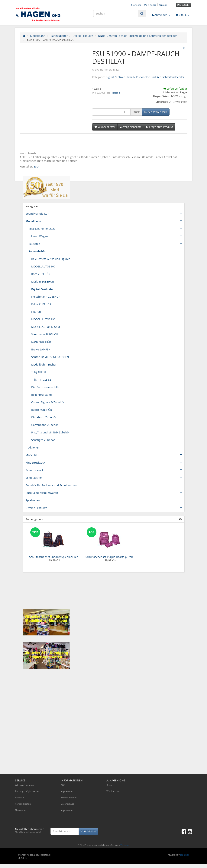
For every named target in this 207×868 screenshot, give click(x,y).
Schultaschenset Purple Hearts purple (110, 557)
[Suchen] (116, 13)
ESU (36, 166)
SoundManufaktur (105, 213)
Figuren (36, 312)
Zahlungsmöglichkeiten (27, 791)
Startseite (136, 5)
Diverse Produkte (105, 508)
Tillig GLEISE (39, 372)
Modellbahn (105, 221)
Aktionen (34, 447)
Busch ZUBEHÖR (42, 410)
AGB (63, 785)
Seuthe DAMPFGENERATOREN (50, 357)
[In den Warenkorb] (156, 112)
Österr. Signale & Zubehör (48, 402)
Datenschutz (67, 804)
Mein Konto (150, 5)
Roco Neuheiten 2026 (106, 228)
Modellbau (105, 455)
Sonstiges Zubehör (43, 440)
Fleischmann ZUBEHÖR (46, 297)
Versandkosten (23, 804)
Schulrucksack (105, 470)
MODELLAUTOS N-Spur (46, 327)
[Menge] (111, 112)
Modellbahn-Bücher (44, 364)
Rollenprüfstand (42, 395)
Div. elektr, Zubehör (44, 417)
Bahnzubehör (106, 251)
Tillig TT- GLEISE (41, 380)
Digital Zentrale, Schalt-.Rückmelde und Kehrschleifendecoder (145, 77)
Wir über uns (113, 791)
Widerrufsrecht (69, 798)
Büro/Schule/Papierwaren (105, 492)
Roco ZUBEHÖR (41, 274)
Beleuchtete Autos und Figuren (51, 259)
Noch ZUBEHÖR (41, 342)
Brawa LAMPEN (41, 349)
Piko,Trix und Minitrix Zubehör (50, 432)
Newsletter (21, 810)
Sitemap (19, 798)
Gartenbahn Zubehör (45, 425)
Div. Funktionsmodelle (45, 387)
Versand (116, 93)
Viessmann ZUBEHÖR (45, 334)
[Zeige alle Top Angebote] (180, 519)
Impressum (67, 791)
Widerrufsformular (25, 785)
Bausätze (106, 244)
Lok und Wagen (106, 236)
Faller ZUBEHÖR (41, 304)
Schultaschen (105, 477)
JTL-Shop (185, 855)
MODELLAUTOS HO (43, 266)
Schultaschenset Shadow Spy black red (54, 557)
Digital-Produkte (42, 289)
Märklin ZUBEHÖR (43, 282)
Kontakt (163, 5)
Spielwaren (105, 500)
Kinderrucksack (105, 462)
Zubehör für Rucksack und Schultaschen (51, 485)
